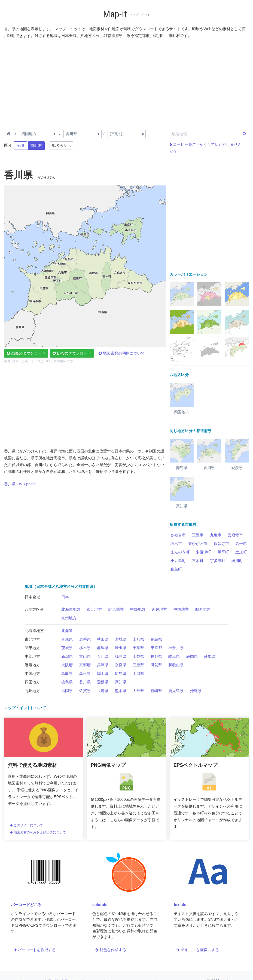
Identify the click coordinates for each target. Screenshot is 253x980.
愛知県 (210, 656)
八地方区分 (34, 609)
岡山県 (103, 674)
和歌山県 (176, 665)
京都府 (85, 665)
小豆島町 (178, 561)
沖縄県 (196, 691)
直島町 (176, 569)
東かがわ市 (198, 544)
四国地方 (203, 609)
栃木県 (85, 648)
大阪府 (67, 665)
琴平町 (223, 552)
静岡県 (192, 656)
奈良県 (121, 665)
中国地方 (181, 609)
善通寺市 (235, 535)
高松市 (241, 544)
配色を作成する (111, 950)
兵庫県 (103, 665)
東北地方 (95, 609)
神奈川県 (176, 648)
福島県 (156, 639)
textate (180, 905)
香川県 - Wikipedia (20, 484)
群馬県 (103, 648)
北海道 (67, 631)
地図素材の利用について (122, 353)
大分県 (138, 691)
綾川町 (237, 561)
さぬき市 (178, 535)
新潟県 (67, 656)
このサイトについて (26, 825)
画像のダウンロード (26, 353)
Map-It (115, 14)
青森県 (67, 639)
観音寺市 (221, 544)
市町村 (36, 145)
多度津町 (203, 552)
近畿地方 (159, 609)
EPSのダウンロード (72, 353)
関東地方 (116, 609)
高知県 (121, 682)
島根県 (85, 674)
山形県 (138, 639)
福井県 (121, 656)
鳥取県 (67, 674)
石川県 (103, 656)
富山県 (85, 656)
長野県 (156, 656)
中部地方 (138, 609)
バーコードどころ (26, 905)
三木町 (198, 561)
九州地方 (69, 618)
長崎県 (103, 691)
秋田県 (103, 639)
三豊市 (198, 535)
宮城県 (121, 639)
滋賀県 (156, 665)
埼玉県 (121, 648)
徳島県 (67, 682)
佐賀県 (85, 691)
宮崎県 (156, 691)
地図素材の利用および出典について (38, 832)
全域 (20, 145)
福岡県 (67, 691)
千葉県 (138, 648)
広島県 (121, 674)
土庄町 (241, 552)
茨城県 (67, 648)
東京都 (156, 648)
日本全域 (32, 597)
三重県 (138, 665)
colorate (100, 905)
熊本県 (121, 691)
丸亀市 (216, 535)
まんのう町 (180, 552)
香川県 (85, 682)
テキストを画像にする (198, 950)
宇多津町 (218, 561)
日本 (65, 597)
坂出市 (176, 544)
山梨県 (138, 656)
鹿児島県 (176, 691)
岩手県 (85, 639)
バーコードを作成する (35, 950)
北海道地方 (71, 609)
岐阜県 (174, 656)
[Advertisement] (127, 83)
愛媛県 (103, 682)
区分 (8, 145)
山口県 (138, 674)
